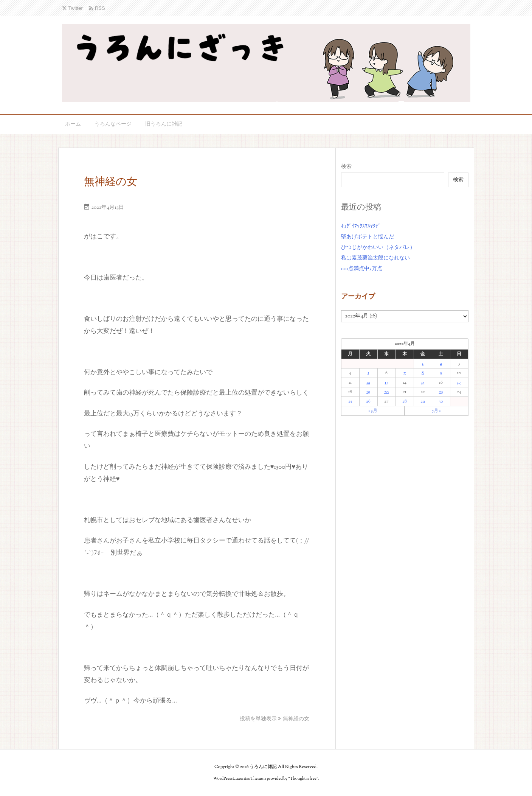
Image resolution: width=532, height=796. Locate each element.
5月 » (437, 411)
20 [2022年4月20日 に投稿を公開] (386, 392)
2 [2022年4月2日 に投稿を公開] (441, 364)
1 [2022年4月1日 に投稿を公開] (423, 364)
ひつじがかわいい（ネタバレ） (378, 248)
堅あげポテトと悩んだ (368, 237)
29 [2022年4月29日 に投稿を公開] (423, 401)
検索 (346, 167)
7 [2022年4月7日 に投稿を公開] (405, 373)
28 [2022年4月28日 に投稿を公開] (405, 401)
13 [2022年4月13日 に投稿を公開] (387, 382)
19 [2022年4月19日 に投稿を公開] (368, 392)
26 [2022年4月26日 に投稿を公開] (368, 401)
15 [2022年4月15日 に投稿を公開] (423, 382)
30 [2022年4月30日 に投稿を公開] (441, 401)
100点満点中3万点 (362, 269)
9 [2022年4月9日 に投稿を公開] (441, 373)
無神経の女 (111, 182)
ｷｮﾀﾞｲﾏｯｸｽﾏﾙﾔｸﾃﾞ (361, 227)
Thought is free (303, 779)
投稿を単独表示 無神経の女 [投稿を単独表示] (275, 719)
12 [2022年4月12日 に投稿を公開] (368, 382)
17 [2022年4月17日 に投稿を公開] (459, 382)
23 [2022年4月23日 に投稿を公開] (441, 392)
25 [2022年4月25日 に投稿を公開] (350, 401)
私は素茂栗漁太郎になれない (375, 258)
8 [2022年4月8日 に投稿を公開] (423, 373)
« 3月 (373, 411)
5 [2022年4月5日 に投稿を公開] (368, 373)
